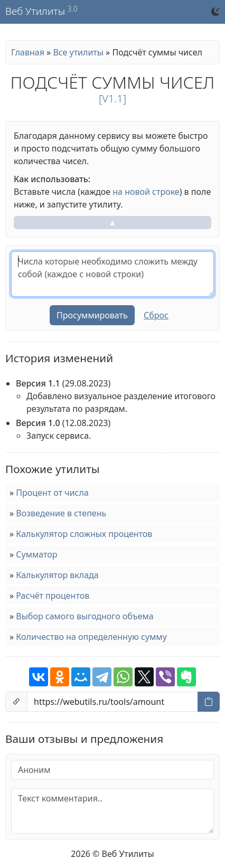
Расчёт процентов (53, 596)
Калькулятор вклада (57, 575)
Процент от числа (52, 493)
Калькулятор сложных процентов (84, 534)
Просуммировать (92, 315)
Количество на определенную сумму (91, 637)
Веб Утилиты (35, 12)
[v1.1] (112, 98)
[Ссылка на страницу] (112, 702)
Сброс (156, 315)
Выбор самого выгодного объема (85, 616)
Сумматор (36, 554)
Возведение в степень (61, 513)
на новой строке (146, 192)
